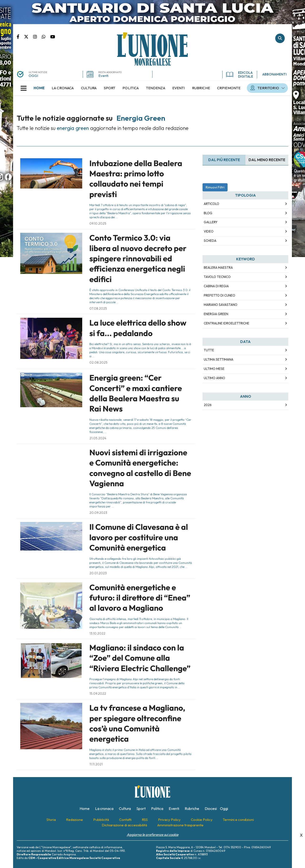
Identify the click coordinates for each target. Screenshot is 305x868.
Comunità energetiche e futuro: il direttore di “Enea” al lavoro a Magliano (140, 598)
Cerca (280, 38)
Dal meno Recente (267, 160)
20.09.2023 (98, 513)
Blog (208, 213)
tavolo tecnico (217, 277)
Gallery (211, 222)
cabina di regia (216, 286)
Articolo (211, 204)
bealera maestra (218, 268)
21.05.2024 (98, 438)
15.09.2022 (98, 694)
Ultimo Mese (214, 369)
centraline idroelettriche (226, 323)
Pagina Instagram (37, 36)
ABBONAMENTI (274, 74)
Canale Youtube (53, 36)
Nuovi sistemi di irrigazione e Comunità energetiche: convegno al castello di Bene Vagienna (140, 468)
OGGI (33, 76)
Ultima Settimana (219, 359)
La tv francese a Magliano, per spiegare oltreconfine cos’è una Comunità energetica (137, 723)
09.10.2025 (98, 223)
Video (209, 231)
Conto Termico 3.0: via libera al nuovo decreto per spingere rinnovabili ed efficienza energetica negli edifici (138, 258)
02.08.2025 (98, 362)
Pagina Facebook (20, 36)
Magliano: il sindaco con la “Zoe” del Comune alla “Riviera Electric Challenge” (140, 658)
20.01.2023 (98, 573)
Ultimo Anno (214, 378)
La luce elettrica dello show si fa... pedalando (138, 328)
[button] (24, 88)
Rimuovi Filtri (215, 187)
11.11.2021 (96, 764)
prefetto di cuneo (219, 295)
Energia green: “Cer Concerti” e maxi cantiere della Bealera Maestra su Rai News (136, 393)
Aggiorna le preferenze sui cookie (153, 835)
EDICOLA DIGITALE (240, 74)
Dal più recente (224, 160)
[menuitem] (39, 88)
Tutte (209, 350)
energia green (216, 314)
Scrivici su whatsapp (46, 36)
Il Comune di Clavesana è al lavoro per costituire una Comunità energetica (139, 537)
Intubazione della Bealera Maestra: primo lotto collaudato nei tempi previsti (136, 179)
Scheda (210, 241)
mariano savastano (221, 305)
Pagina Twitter (29, 36)
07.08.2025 (98, 308)
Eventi (103, 76)
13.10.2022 (97, 633)
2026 (208, 405)
